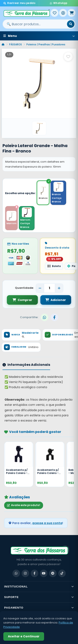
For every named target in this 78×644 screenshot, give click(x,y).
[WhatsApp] (16, 573)
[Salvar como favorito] (68, 57)
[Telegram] (53, 573)
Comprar (22, 300)
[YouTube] (44, 573)
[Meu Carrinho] (72, 13)
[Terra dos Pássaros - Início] (27, 13)
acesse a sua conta (47, 523)
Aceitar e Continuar (24, 636)
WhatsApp (59, 3)
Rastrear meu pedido (19, 3)
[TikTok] (62, 573)
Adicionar (56, 300)
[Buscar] (71, 24)
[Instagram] (25, 573)
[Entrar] (63, 13)
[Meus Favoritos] (54, 13)
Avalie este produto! (24, 505)
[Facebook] (35, 573)
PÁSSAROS (15, 44)
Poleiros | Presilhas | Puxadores (46, 44)
